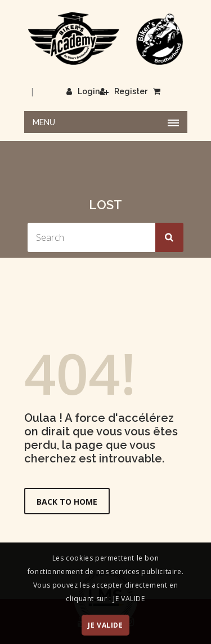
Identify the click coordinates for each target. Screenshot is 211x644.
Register (124, 91)
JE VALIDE (105, 625)
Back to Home (67, 502)
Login (83, 91)
